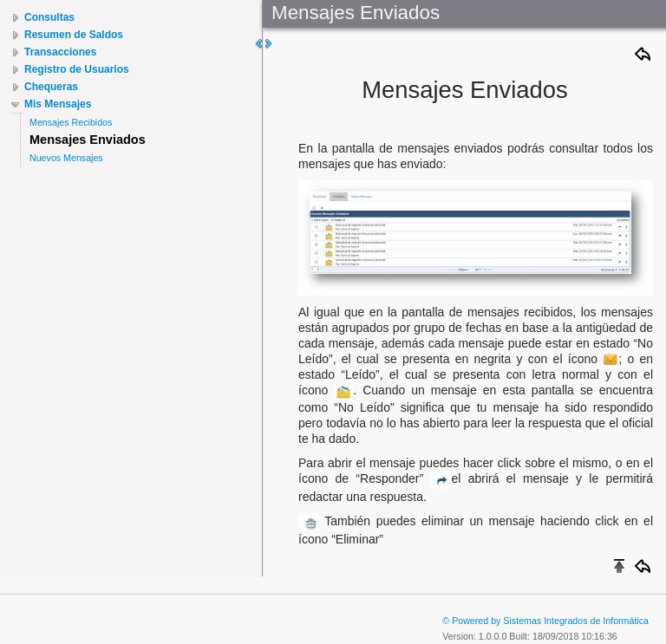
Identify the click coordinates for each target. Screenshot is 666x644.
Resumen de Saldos (74, 35)
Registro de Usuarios (77, 69)
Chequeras (51, 87)
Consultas (49, 17)
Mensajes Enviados (88, 140)
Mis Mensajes (58, 104)
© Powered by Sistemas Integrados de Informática (545, 621)
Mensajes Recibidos (71, 122)
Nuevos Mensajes (66, 158)
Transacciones (60, 52)
